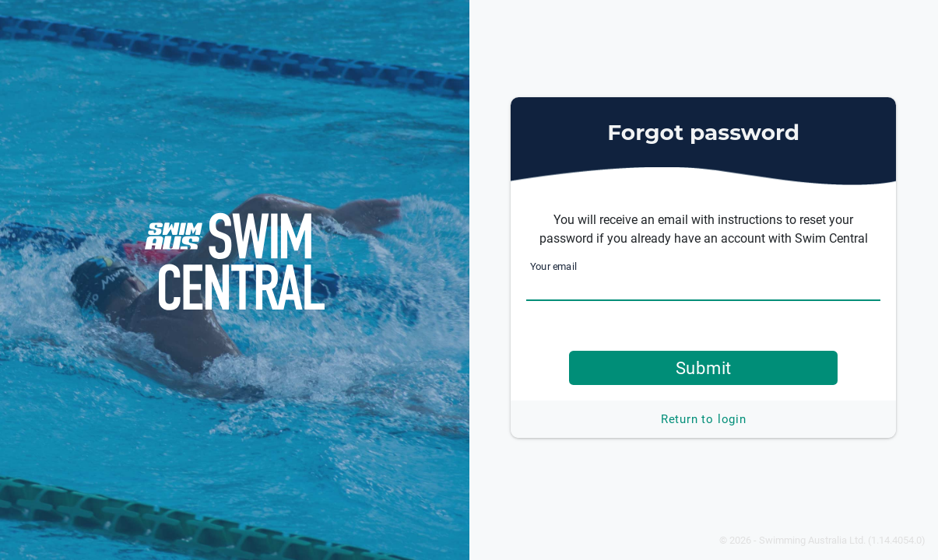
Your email (553, 266)
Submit (704, 368)
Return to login (704, 419)
